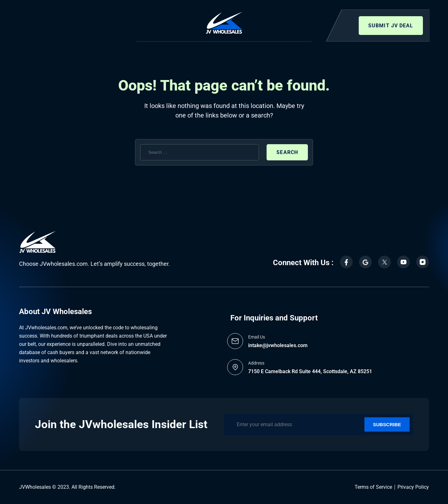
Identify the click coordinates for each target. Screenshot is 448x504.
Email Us (257, 337)
